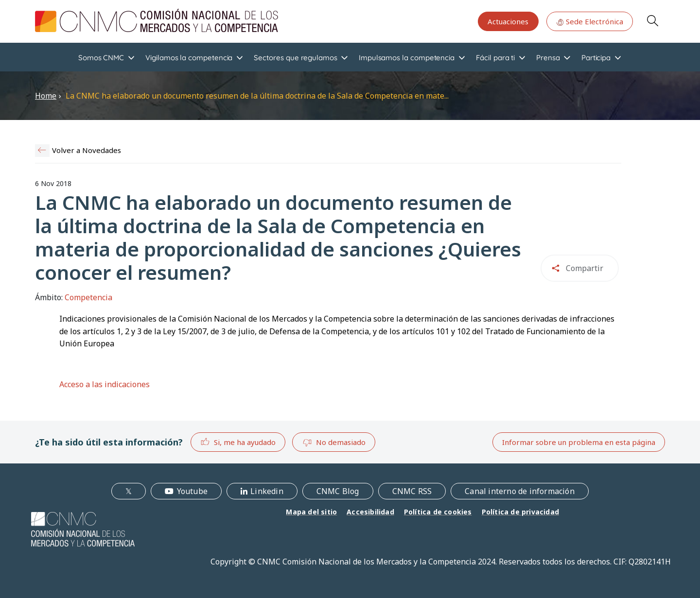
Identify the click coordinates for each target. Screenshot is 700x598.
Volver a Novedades (87, 150)
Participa (596, 58)
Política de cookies (438, 512)
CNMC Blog (338, 491)
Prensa (548, 58)
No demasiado (334, 443)
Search (652, 20)
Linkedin (267, 491)
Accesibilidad (370, 512)
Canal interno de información (520, 491)
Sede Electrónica (590, 21)
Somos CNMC (101, 58)
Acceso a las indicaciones (105, 384)
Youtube (192, 491)
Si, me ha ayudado (238, 442)
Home (46, 96)
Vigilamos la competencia (189, 58)
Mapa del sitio (311, 512)
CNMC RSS (412, 491)
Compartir (585, 268)
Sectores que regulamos (295, 58)
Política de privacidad (520, 512)
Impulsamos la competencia (407, 58)
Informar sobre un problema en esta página (579, 442)
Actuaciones (508, 21)
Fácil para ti (495, 58)
